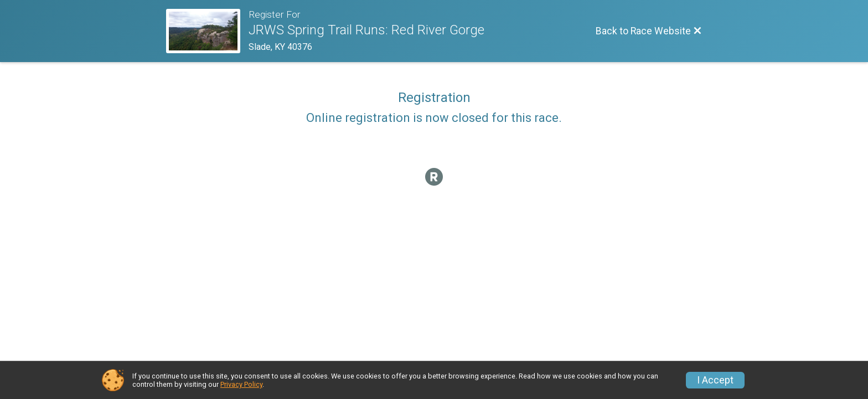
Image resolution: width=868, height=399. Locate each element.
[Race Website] (207, 31)
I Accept (715, 380)
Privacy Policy (241, 384)
